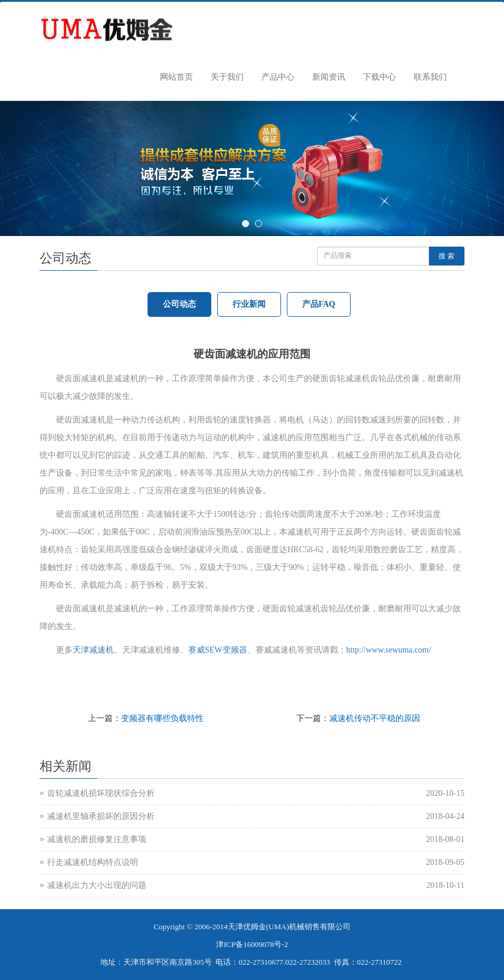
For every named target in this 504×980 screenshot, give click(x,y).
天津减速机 (93, 650)
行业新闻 (249, 304)
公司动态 (179, 304)
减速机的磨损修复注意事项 (97, 839)
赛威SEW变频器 (218, 650)
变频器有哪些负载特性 (162, 718)
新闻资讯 (329, 77)
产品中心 (278, 77)
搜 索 (446, 256)
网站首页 (176, 77)
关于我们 (227, 77)
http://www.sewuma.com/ (389, 650)
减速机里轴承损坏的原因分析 (101, 816)
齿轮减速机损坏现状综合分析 (101, 793)
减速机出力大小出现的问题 (97, 885)
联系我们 (430, 77)
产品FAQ (319, 304)
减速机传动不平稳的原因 (375, 718)
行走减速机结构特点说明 (93, 862)
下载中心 (379, 77)
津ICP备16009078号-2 (252, 944)
